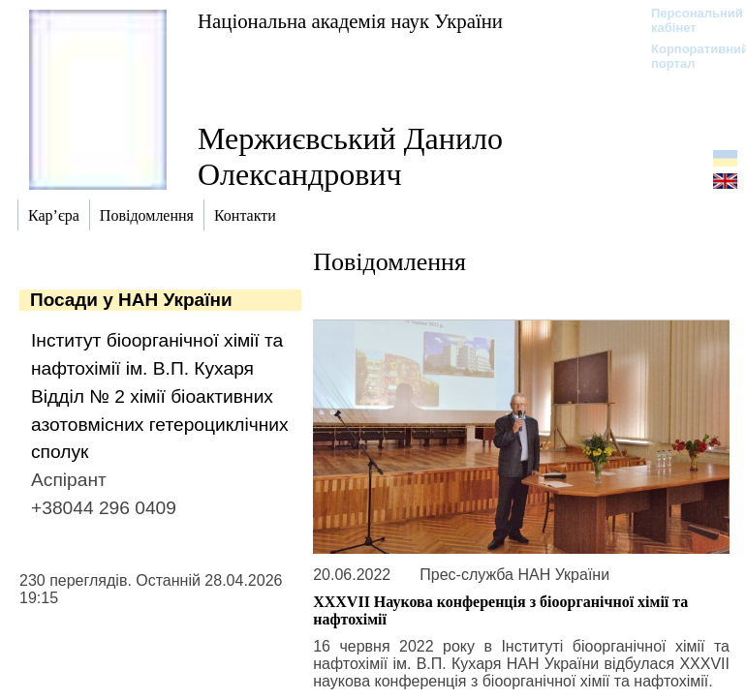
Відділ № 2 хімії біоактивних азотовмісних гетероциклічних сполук (160, 425)
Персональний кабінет (687, 20)
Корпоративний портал (687, 56)
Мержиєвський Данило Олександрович (350, 156)
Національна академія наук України (350, 21)
